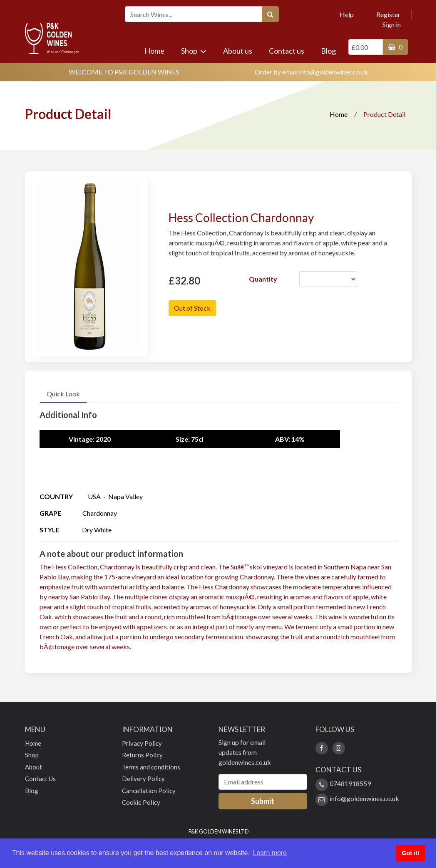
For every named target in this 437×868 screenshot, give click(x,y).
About (34, 767)
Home (158, 50)
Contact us (287, 51)
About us (238, 51)
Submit (263, 801)
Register (388, 14)
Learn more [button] (270, 853)
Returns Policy (142, 755)
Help (347, 14)
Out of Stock (192, 308)
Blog (328, 51)
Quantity (263, 279)
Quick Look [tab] (63, 394)
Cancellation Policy (149, 791)
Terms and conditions (151, 767)
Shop (194, 51)
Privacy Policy (142, 743)
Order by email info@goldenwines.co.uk (312, 72)
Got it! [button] (410, 853)
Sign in (392, 24)
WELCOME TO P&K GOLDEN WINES (124, 72)
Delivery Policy (143, 779)
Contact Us (40, 779)
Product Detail (384, 114)
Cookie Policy (141, 802)
